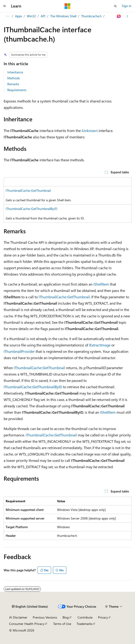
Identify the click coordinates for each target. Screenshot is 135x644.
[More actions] (127, 16)
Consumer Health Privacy (27, 624)
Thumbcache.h (91, 16)
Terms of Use (62, 624)
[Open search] (115, 6)
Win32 (31, 16)
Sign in (127, 6)
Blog (66, 617)
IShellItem (101, 284)
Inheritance (15, 72)
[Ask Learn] (119, 16)
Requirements (17, 90)
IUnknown (90, 131)
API (43, 16)
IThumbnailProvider (19, 351)
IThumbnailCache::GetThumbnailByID (31, 209)
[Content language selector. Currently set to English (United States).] (30, 607)
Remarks (13, 84)
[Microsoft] (67, 6)
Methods (14, 78)
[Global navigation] (5, 6)
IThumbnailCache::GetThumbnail (28, 190)
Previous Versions (45, 617)
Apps (19, 16)
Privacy (103, 617)
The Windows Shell (63, 16)
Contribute (85, 617)
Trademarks (85, 624)
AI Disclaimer (18, 617)
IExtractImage (100, 345)
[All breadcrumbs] (8, 16)
